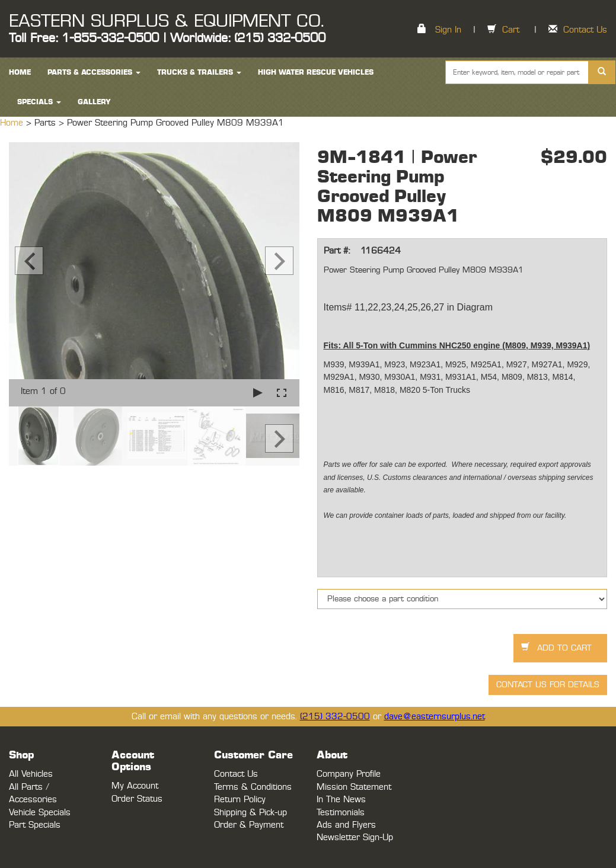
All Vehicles (31, 774)
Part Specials (35, 825)
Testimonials (341, 813)
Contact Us (585, 30)
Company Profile (349, 774)
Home (13, 123)
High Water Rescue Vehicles (316, 72)
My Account (135, 786)
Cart (511, 30)
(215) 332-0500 (335, 717)
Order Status (137, 799)
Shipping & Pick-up (250, 813)
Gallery (94, 102)
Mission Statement (354, 787)
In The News (341, 800)
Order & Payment (249, 825)
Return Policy (240, 800)
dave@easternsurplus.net (435, 717)
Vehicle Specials (40, 813)
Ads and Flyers (346, 825)
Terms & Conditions (253, 787)
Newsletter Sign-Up (355, 837)
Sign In (448, 30)
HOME (20, 72)
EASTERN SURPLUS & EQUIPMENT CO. (166, 21)
